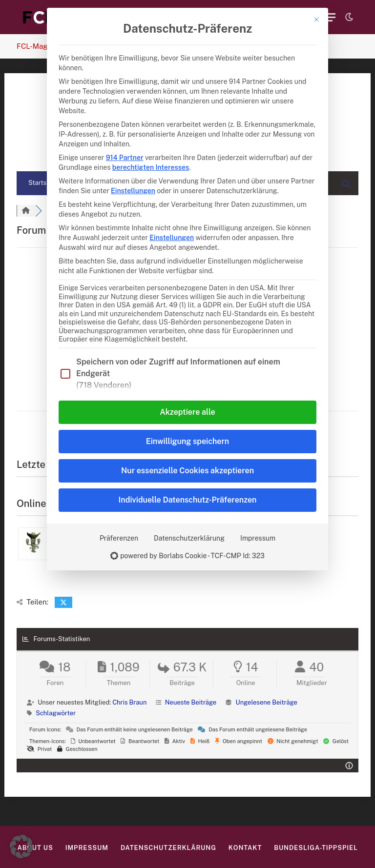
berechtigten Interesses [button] (151, 167)
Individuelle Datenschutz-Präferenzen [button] (188, 500)
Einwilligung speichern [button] (187, 441)
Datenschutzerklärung (189, 538)
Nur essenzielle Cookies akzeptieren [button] (187, 471)
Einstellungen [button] (133, 191)
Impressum (258, 538)
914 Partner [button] (125, 158)
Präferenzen (119, 538)
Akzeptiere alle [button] (187, 412)
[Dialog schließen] (316, 20)
